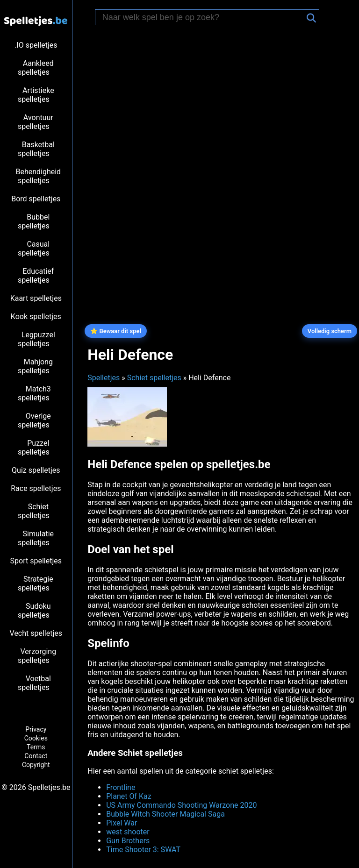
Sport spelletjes (36, 561)
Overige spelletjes (34, 420)
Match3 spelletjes (34, 393)
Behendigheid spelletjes (38, 176)
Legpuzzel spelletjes (36, 339)
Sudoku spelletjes (34, 611)
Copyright (36, 765)
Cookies (36, 738)
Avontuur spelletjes (36, 122)
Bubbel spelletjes (34, 221)
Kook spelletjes (36, 317)
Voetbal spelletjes (34, 683)
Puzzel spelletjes (34, 448)
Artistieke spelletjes (36, 95)
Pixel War (122, 823)
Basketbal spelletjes (36, 149)
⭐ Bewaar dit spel (116, 331)
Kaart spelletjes (36, 298)
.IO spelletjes (36, 45)
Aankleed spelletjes (36, 68)
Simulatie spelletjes (36, 538)
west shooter (128, 832)
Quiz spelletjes (36, 470)
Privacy (36, 729)
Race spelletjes (36, 488)
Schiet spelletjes (34, 511)
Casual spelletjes (34, 249)
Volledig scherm (330, 331)
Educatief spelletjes (36, 276)
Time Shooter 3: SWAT (143, 850)
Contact (36, 756)
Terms (36, 747)
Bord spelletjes (36, 199)
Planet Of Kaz (129, 796)
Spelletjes (104, 378)
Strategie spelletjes (36, 583)
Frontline (121, 787)
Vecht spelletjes (36, 633)
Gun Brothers (128, 841)
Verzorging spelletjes (37, 656)
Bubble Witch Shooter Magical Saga (165, 814)
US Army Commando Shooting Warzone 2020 (181, 805)
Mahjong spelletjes (35, 366)
